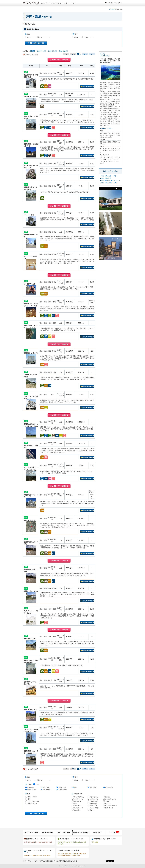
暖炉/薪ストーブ (79, 808)
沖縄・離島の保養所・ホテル (109, 183)
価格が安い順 (41, 51)
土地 (29, 799)
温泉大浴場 (77, 810)
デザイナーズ (78, 806)
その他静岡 (39, 855)
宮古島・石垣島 (32, 790)
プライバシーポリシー (34, 861)
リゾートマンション (34, 801)
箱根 (33, 842)
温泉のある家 (93, 806)
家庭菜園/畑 (77, 801)
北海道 (26, 855)
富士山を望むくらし (111, 799)
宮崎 (45, 855)
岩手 (30, 855)
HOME (113, 9)
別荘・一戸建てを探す (64, 832)
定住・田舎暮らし (79, 797)
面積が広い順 (63, 51)
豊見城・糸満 (109, 788)
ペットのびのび (94, 808)
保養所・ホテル (32, 803)
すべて (36, 784)
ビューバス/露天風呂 (111, 806)
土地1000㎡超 (94, 801)
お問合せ (55, 861)
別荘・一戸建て (32, 797)
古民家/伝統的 (94, 804)
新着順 (32, 51)
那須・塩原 (49, 842)
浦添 (75, 788)
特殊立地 (108, 797)
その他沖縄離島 (63, 790)
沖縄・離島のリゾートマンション (110, 181)
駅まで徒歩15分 (94, 797)
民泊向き (92, 810)
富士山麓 (77, 842)
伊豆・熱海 (27, 842)
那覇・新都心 (93, 788)
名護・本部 (31, 788)
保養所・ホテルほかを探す (81, 832)
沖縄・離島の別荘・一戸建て (109, 176)
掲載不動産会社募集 (64, 861)
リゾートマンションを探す (31, 832)
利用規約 (43, 861)
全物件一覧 (74, 861)
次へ (85, 54)
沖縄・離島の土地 (106, 178)
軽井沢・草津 (62, 842)
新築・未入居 (109, 808)
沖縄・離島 (95, 842)
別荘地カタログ (97, 832)
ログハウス (108, 804)
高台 (75, 804)
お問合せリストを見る (115, 3)
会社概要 (49, 861)
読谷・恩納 (46, 788)
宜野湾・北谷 (62, 788)
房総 (43, 842)
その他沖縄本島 (47, 790)
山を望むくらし (94, 799)
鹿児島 (49, 855)
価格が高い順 (52, 51)
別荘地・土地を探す (48, 832)
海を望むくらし (78, 799)
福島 (34, 855)
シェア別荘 (114, 832)
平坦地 (107, 801)
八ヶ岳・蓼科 (70, 842)
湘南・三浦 (38, 842)
